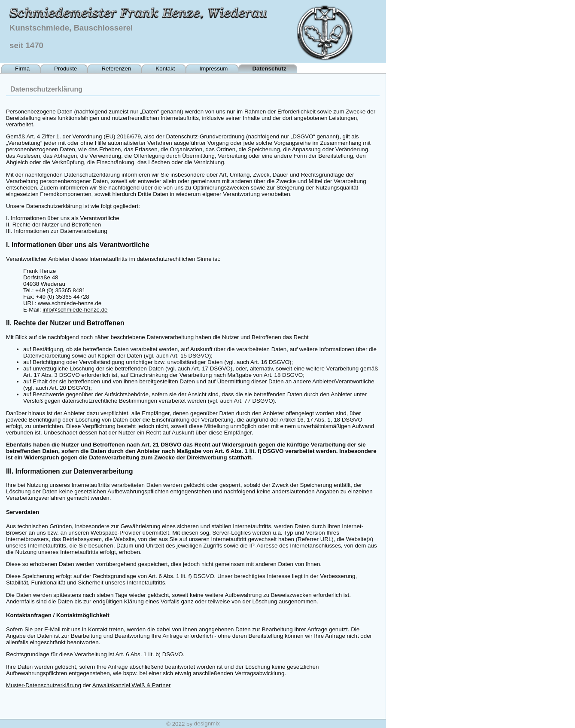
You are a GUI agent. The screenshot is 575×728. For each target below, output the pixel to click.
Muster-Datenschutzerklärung (44, 685)
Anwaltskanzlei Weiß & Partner (132, 685)
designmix (207, 723)
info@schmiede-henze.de (75, 310)
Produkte (65, 69)
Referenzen (116, 69)
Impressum (214, 69)
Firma (22, 69)
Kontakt (165, 69)
